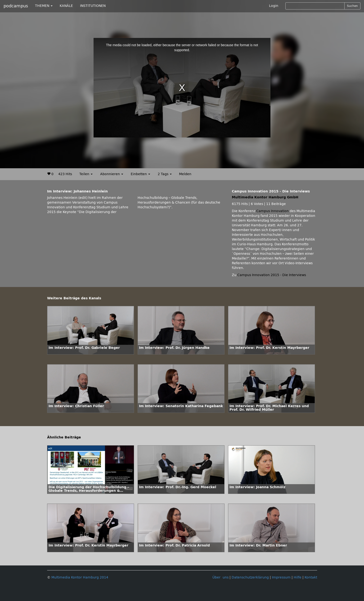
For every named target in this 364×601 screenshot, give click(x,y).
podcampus (16, 6)
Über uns (220, 577)
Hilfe (298, 577)
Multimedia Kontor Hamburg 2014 (80, 577)
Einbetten (140, 174)
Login (274, 6)
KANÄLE (66, 6)
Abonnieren (112, 174)
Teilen (86, 174)
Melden (185, 174)
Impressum (281, 577)
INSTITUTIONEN (93, 6)
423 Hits (65, 174)
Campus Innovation (272, 211)
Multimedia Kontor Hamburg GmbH (265, 197)
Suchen (352, 6)
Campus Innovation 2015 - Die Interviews (272, 275)
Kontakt (311, 577)
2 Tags (165, 174)
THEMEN (44, 6)
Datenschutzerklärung (250, 577)
